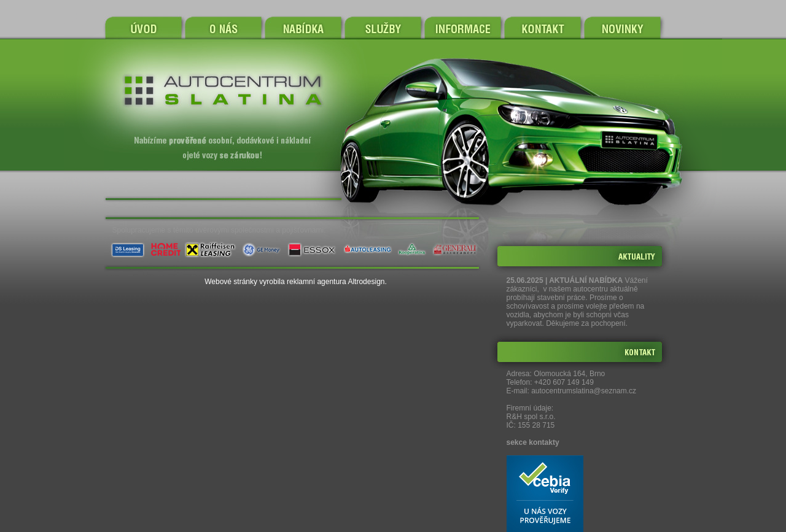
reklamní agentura (317, 282)
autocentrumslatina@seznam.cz (584, 391)
